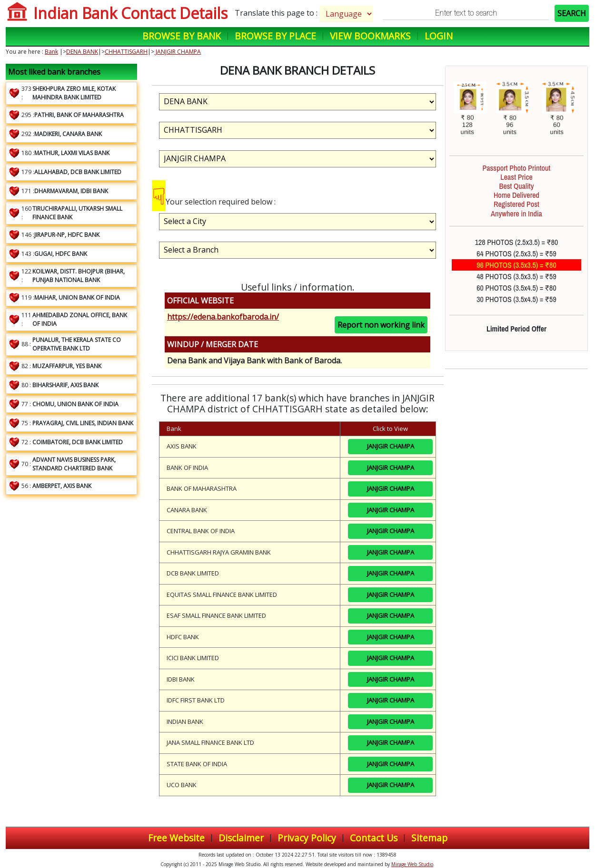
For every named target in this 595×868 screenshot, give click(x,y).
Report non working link (381, 325)
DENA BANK (82, 52)
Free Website (176, 838)
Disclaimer (241, 838)
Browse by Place (275, 36)
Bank (51, 52)
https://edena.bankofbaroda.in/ (223, 317)
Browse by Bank (182, 36)
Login (439, 36)
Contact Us (374, 838)
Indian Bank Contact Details (130, 13)
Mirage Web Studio (412, 864)
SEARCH (572, 13)
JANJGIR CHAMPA (178, 52)
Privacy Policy (307, 838)
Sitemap (429, 838)
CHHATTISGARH (126, 52)
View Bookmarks (370, 36)
